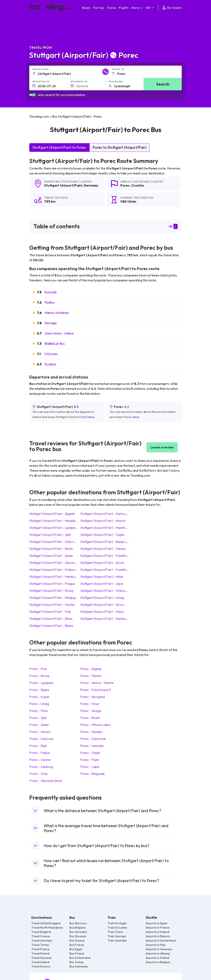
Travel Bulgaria (41, 932)
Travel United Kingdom (46, 923)
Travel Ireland (40, 962)
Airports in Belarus (158, 936)
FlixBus (49, 302)
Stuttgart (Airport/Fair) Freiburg (53, 570)
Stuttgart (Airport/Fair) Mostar (52, 605)
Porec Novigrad (92, 697)
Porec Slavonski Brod (46, 781)
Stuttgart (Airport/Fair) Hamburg (54, 577)
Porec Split (38, 718)
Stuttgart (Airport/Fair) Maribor (104, 619)
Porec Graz (38, 774)
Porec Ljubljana (41, 683)
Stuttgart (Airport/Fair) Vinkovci (104, 591)
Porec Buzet (90, 718)
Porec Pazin (90, 760)
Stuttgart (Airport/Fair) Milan (102, 577)
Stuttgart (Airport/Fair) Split (50, 535)
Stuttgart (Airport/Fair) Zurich (102, 563)
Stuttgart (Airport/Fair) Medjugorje (55, 598)
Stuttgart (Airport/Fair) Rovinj (51, 591)
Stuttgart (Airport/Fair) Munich (103, 521)
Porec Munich (40, 732)
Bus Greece (77, 941)
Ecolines (50, 364)
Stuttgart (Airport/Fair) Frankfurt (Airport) (111, 570)
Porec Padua (40, 753)
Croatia (137, 185)
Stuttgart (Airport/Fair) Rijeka (51, 626)
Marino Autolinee (57, 313)
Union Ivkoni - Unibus (59, 333)
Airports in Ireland (157, 932)
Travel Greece (41, 936)
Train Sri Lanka (117, 928)
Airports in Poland (157, 958)
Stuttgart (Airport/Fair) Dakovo (53, 542)
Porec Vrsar (90, 704)
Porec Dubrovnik (93, 739)
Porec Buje (38, 746)
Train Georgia (117, 936)
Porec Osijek (90, 753)
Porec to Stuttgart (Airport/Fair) (120, 147)
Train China (115, 932)
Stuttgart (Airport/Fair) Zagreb (52, 514)
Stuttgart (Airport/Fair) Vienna (103, 549)
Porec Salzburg (41, 767)
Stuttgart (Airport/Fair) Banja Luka (106, 542)
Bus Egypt (76, 949)
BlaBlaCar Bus (55, 344)
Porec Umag (39, 704)
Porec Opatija (91, 732)
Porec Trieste (91, 676)
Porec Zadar (39, 725)
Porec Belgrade (92, 774)
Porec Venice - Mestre (97, 683)
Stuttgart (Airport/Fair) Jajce (102, 584)
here (91, 417)
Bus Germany (78, 932)
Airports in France (158, 928)
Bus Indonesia (79, 966)
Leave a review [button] (162, 447)
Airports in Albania (158, 953)
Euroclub (51, 292)
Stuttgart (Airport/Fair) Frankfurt (104, 556)
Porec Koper (39, 697)
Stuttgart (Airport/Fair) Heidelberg (55, 521)
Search (163, 84)
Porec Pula (38, 669)
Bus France (77, 945)
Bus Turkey (77, 962)
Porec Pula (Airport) (96, 690)
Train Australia (117, 941)
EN (150, 8)
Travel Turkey (40, 945)
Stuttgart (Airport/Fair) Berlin (51, 549)
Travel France (40, 949)
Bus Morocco (78, 923)
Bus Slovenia (78, 936)
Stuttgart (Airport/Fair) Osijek (102, 535)
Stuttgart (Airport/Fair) (63, 185)
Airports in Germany (159, 949)
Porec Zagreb (91, 669)
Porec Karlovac (41, 739)
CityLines (51, 354)
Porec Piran (39, 711)
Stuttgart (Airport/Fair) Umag (102, 598)
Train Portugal (117, 923)
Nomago (51, 323)
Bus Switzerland (80, 958)
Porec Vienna (40, 760)
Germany (91, 185)
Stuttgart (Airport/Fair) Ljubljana (53, 528)
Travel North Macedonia (47, 928)
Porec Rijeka (39, 690)
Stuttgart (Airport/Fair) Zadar (51, 556)
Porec (125, 185)
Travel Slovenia (41, 958)
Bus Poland (77, 953)
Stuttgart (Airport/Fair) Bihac (51, 619)
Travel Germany (42, 941)
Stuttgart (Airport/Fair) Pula (50, 612)
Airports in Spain (156, 923)
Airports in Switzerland (161, 941)
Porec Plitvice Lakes (95, 725)
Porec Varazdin (92, 746)
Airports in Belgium (158, 962)
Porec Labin (90, 767)
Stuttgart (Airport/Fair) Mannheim (105, 528)
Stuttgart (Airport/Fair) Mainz (102, 612)
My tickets (172, 8)
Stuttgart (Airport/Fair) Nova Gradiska (108, 605)
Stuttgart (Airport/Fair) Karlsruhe (105, 514)
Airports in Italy (156, 945)
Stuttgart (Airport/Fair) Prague (52, 584)
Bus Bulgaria (77, 928)
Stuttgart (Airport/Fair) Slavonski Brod (58, 563)
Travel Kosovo (41, 966)
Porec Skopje (91, 711)
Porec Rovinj (39, 676)
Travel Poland (40, 953)
